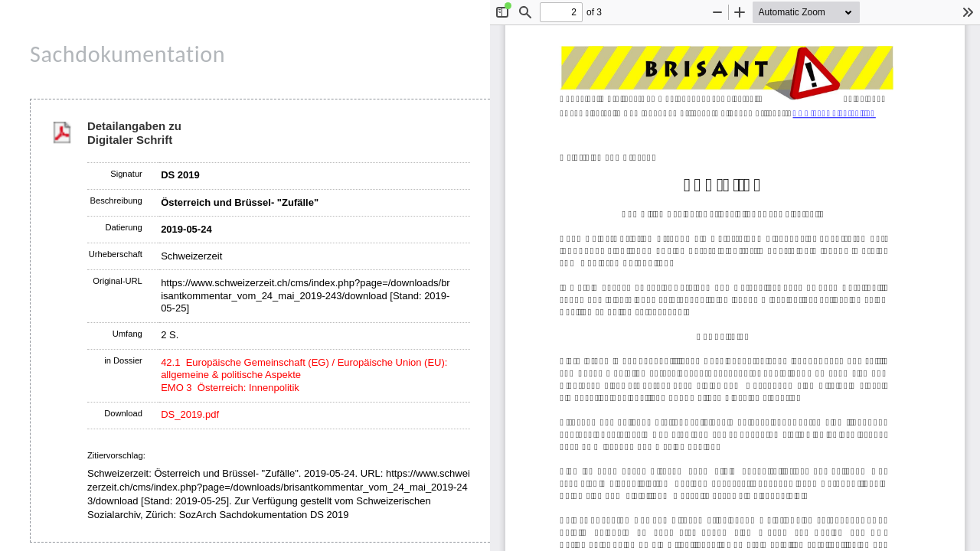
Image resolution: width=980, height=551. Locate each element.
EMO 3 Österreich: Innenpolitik (230, 388)
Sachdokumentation (127, 54)
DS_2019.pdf (190, 414)
